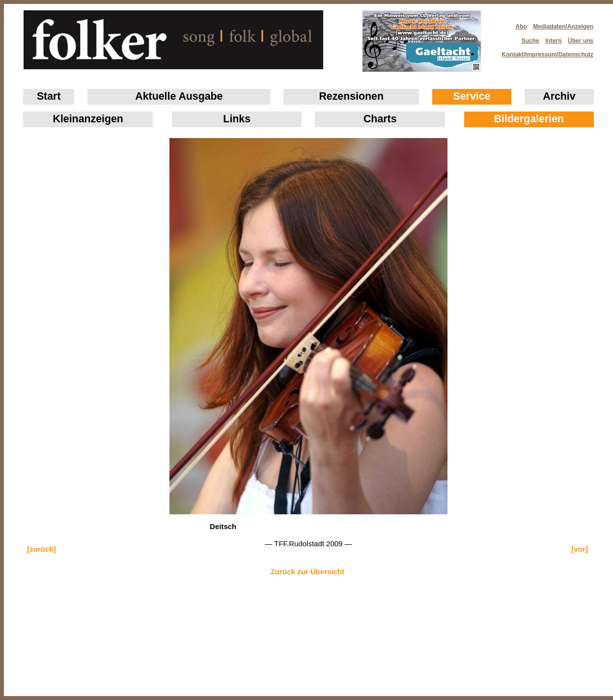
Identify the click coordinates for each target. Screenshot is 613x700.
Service (472, 96)
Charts (380, 119)
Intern (553, 41)
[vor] (579, 549)
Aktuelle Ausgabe (179, 96)
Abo (521, 27)
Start (49, 96)
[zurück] (41, 549)
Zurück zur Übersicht (307, 572)
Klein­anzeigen (88, 119)
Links (237, 119)
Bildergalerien (529, 119)
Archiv (559, 96)
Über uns (581, 41)
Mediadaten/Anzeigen (563, 27)
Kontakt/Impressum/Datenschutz (544, 52)
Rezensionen (351, 96)
